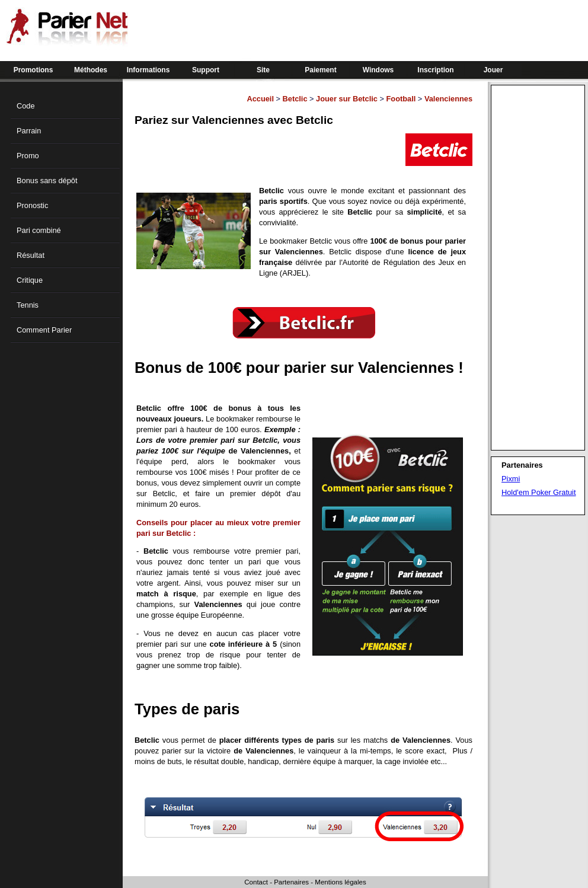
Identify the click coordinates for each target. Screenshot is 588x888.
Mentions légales (340, 882)
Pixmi (511, 479)
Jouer (493, 70)
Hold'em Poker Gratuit (539, 492)
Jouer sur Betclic (347, 99)
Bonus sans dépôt (47, 181)
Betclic (295, 99)
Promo (28, 156)
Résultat (31, 255)
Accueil (260, 99)
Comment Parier (44, 330)
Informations (148, 70)
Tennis (28, 305)
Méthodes (91, 70)
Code (26, 106)
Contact (256, 882)
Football (401, 99)
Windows (378, 70)
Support (206, 70)
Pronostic (32, 205)
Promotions (33, 70)
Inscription (435, 70)
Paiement (320, 70)
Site (263, 70)
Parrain (29, 131)
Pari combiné (39, 230)
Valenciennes (448, 99)
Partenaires (291, 882)
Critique (30, 280)
